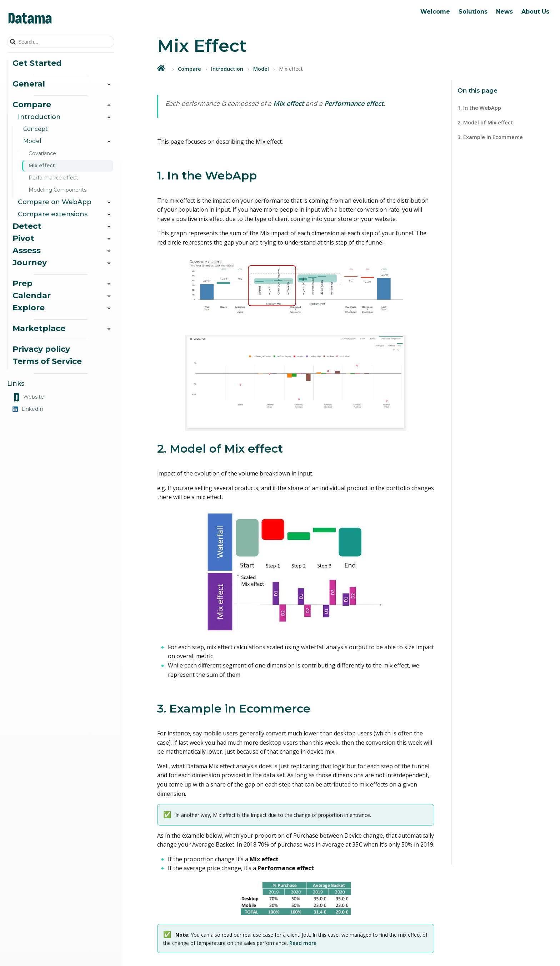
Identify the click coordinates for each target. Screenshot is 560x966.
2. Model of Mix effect (485, 122)
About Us (535, 12)
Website (28, 397)
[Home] (162, 68)
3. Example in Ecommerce (490, 137)
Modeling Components (57, 190)
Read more (303, 943)
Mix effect (42, 166)
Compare (189, 69)
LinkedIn (28, 409)
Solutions (473, 12)
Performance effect (53, 178)
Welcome (435, 12)
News (504, 12)
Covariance (42, 153)
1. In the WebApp (479, 108)
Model (261, 69)
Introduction (227, 69)
